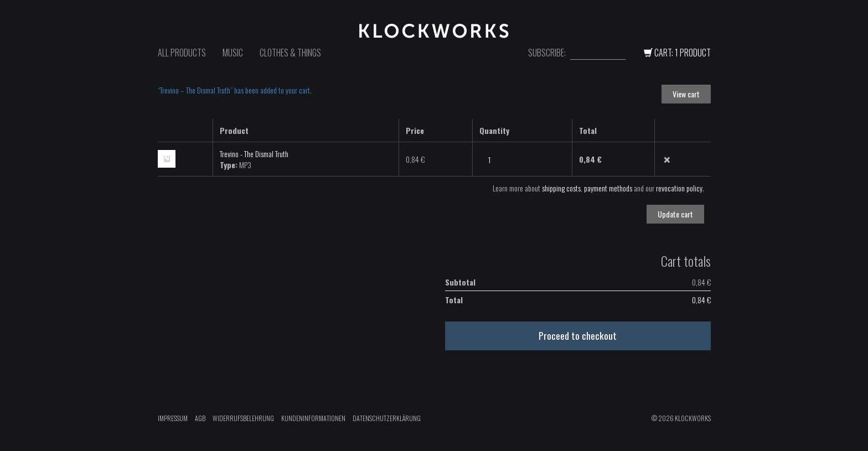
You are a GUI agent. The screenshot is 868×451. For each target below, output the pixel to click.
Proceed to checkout (578, 335)
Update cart (675, 214)
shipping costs (561, 188)
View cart (686, 94)
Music (233, 53)
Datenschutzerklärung (387, 418)
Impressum (173, 418)
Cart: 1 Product (677, 53)
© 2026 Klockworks (681, 418)
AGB (200, 418)
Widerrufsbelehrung (243, 418)
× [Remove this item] (667, 160)
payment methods (608, 188)
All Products (182, 53)
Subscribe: (547, 53)
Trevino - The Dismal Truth (254, 154)
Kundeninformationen (313, 418)
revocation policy (679, 188)
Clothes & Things (290, 53)
